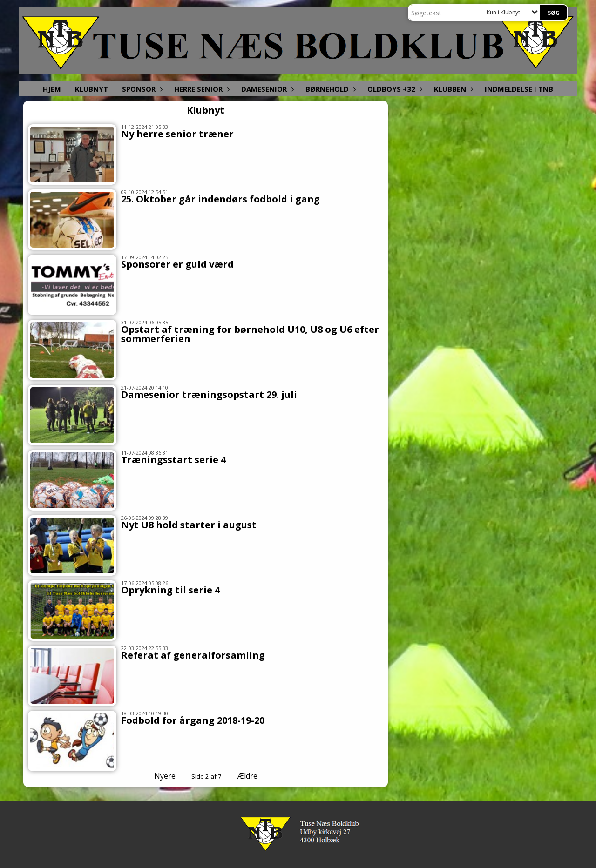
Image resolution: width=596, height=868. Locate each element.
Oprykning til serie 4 (170, 590)
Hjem (52, 89)
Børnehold (329, 89)
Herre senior (201, 89)
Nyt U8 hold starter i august (189, 525)
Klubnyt (91, 89)
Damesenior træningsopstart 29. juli (209, 394)
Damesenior (266, 89)
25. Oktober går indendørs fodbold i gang (220, 199)
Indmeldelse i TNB (519, 89)
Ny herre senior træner (177, 134)
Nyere (159, 776)
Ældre (254, 776)
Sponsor (141, 89)
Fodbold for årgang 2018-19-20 (193, 720)
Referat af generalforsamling (193, 655)
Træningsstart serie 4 (173, 460)
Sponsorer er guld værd (177, 264)
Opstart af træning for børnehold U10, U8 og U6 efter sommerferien (250, 334)
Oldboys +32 (394, 89)
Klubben (452, 89)
